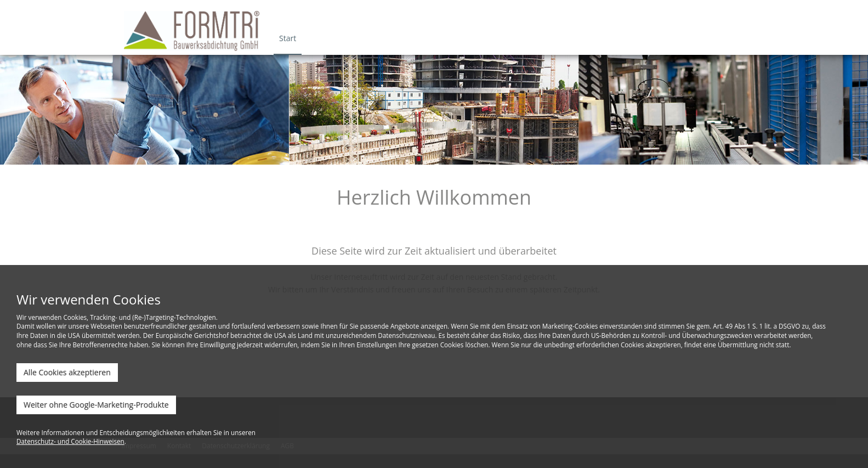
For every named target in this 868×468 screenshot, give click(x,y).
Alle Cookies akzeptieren (67, 372)
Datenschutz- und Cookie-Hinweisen (70, 441)
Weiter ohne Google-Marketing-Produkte (96, 405)
